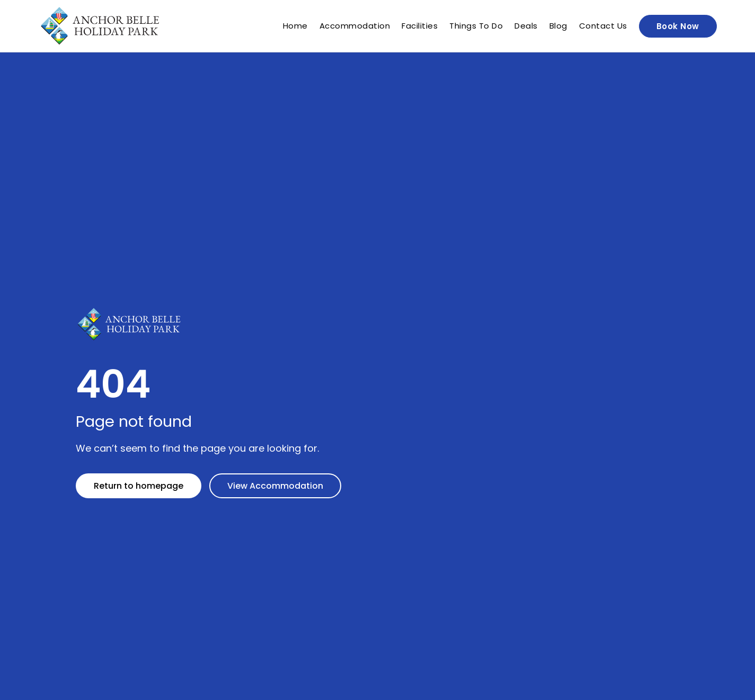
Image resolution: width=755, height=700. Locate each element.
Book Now (678, 26)
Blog (558, 26)
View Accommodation (275, 486)
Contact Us (603, 26)
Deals (526, 26)
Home (295, 26)
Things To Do (476, 26)
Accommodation (355, 26)
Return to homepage (139, 486)
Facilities (420, 26)
